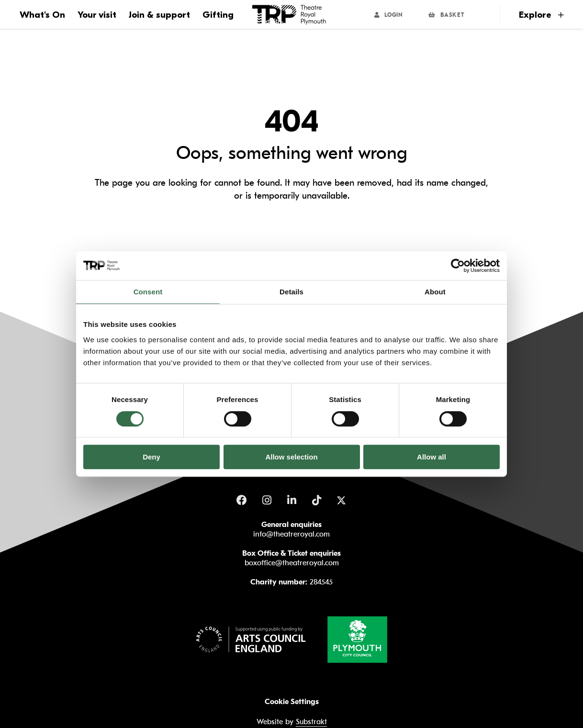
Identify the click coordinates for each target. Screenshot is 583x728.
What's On (42, 15)
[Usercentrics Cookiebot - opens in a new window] (458, 266)
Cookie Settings (292, 702)
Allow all (432, 457)
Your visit (97, 15)
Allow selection (291, 457)
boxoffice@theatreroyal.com (292, 563)
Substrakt (311, 722)
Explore (541, 15)
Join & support (159, 15)
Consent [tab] (148, 292)
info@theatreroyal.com (291, 534)
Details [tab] (291, 292)
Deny (151, 457)
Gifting (218, 15)
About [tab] (435, 292)
